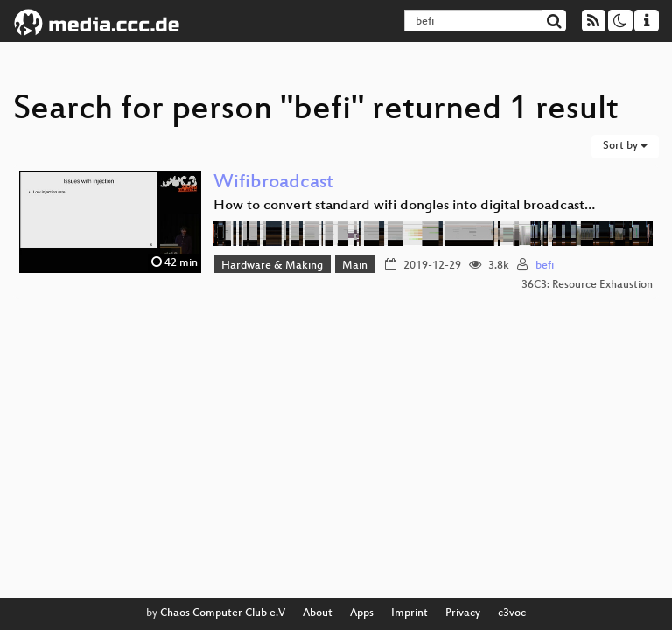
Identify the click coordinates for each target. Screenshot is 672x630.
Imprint (409, 613)
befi (545, 266)
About (318, 613)
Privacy (463, 613)
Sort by (625, 146)
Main (355, 266)
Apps (362, 613)
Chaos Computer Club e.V (223, 613)
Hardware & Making (272, 266)
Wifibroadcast (273, 183)
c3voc (512, 613)
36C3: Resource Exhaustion (587, 285)
